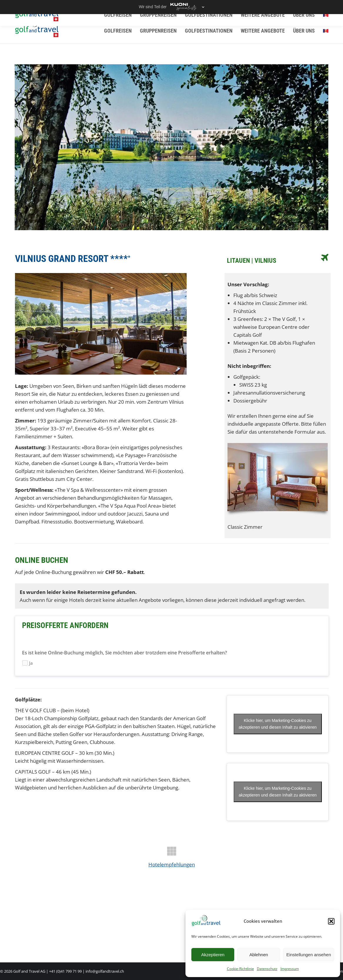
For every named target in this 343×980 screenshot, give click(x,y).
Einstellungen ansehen (309, 955)
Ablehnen (258, 955)
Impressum (290, 969)
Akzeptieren (213, 955)
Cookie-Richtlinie (240, 969)
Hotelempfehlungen (172, 864)
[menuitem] (326, 31)
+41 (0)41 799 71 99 (65, 971)
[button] (331, 921)
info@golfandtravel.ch (105, 971)
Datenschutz (267, 969)
